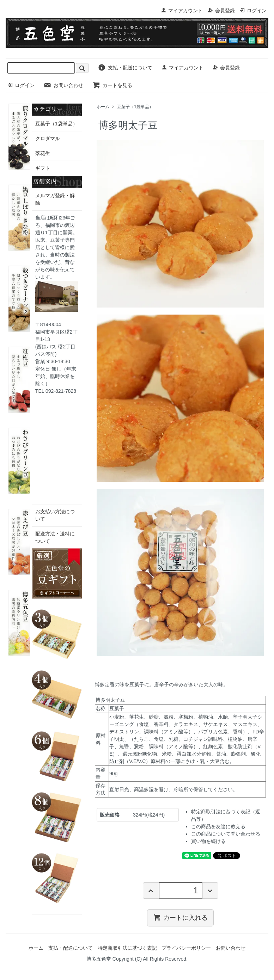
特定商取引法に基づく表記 (127, 948)
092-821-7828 (61, 391)
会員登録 (221, 11)
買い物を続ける (208, 841)
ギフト (43, 168)
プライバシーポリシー (186, 948)
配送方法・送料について (55, 537)
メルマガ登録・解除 (55, 199)
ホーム (103, 107)
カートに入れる (180, 917)
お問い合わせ (63, 85)
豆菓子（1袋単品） (135, 107)
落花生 (43, 153)
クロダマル (48, 138)
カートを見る (112, 85)
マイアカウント (182, 11)
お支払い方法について (55, 515)
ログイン (253, 11)
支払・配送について (125, 68)
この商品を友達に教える (218, 826)
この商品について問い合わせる (226, 834)
